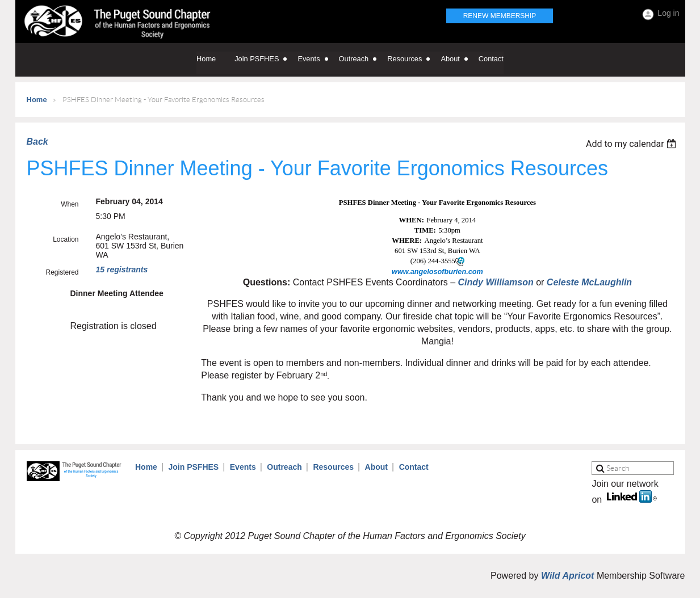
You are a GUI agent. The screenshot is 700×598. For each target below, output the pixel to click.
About (376, 467)
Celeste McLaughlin (589, 282)
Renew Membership (500, 16)
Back (37, 142)
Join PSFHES (193, 467)
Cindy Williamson (496, 282)
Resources (333, 467)
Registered (62, 272)
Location (66, 239)
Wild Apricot (567, 576)
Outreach (284, 467)
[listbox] (633, 144)
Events (243, 467)
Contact (414, 467)
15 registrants (122, 269)
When (70, 204)
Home (37, 100)
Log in (668, 13)
